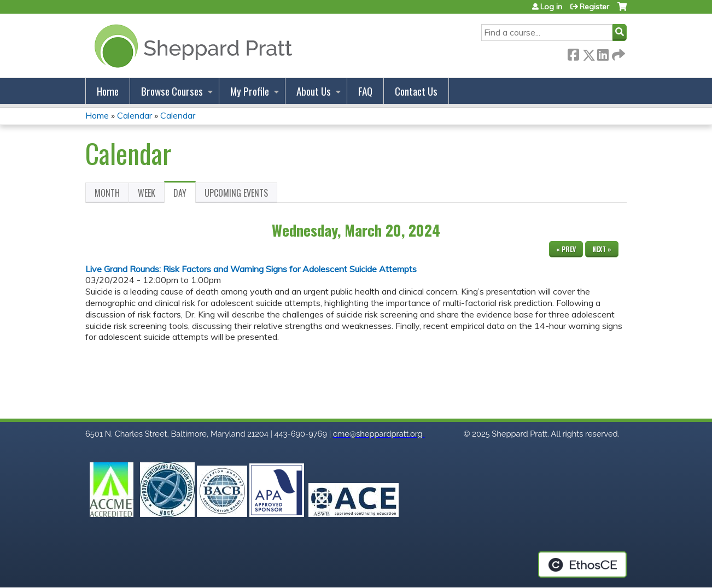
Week (147, 193)
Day (185, 195)
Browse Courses (172, 91)
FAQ (365, 91)
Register (594, 7)
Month (107, 193)
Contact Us (416, 91)
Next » (602, 249)
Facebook (573, 53)
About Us (314, 91)
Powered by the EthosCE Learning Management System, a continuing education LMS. (582, 565)
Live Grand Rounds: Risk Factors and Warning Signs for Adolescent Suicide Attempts (251, 269)
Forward (617, 53)
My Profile (250, 91)
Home (108, 91)
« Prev (566, 249)
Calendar (135, 115)
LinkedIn (603, 53)
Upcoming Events (236, 193)
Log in (551, 7)
